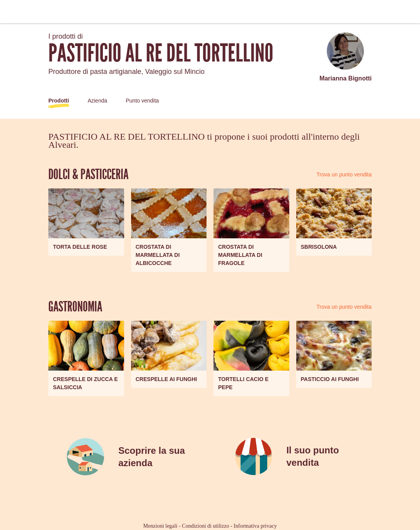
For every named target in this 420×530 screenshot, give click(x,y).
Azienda (98, 101)
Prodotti (59, 101)
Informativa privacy (255, 526)
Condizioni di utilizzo (205, 526)
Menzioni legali (160, 526)
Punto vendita (142, 101)
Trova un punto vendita (344, 174)
